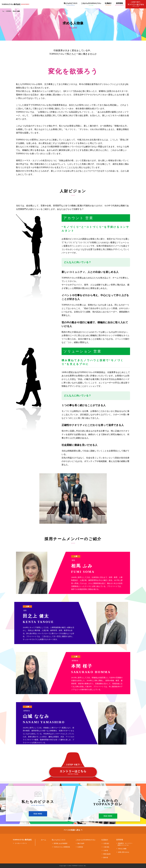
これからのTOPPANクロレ (86, 840)
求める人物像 (121, 849)
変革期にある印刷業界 (60, 843)
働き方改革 (80, 843)
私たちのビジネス (59, 840)
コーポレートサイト (20, 843)
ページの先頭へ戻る (73, 830)
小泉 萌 (105, 850)
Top (3, 11)
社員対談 (79, 847)
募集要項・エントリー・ (125, 844)
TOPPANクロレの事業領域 (61, 847)
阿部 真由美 (106, 854)
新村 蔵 (105, 858)
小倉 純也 (105, 847)
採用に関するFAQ (123, 852)
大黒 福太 (105, 843)
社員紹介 (105, 840)
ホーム (44, 840)
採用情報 (9, 11)
